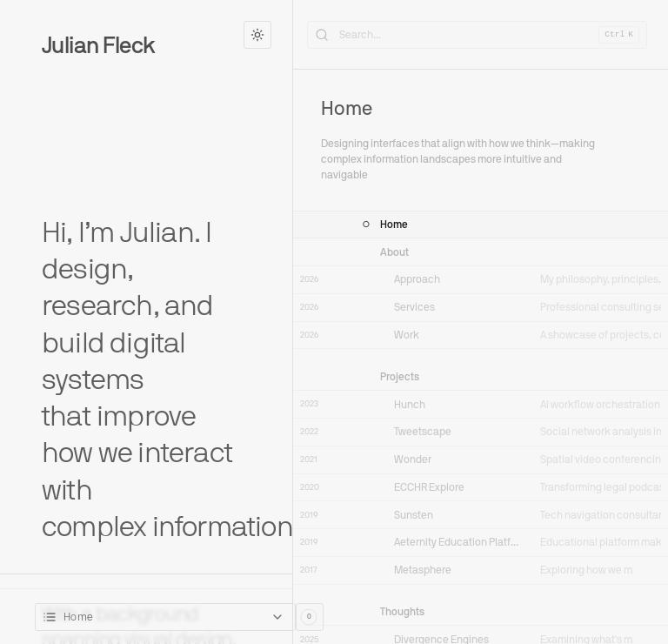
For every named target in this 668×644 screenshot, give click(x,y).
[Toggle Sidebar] (293, 322)
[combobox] (165, 617)
